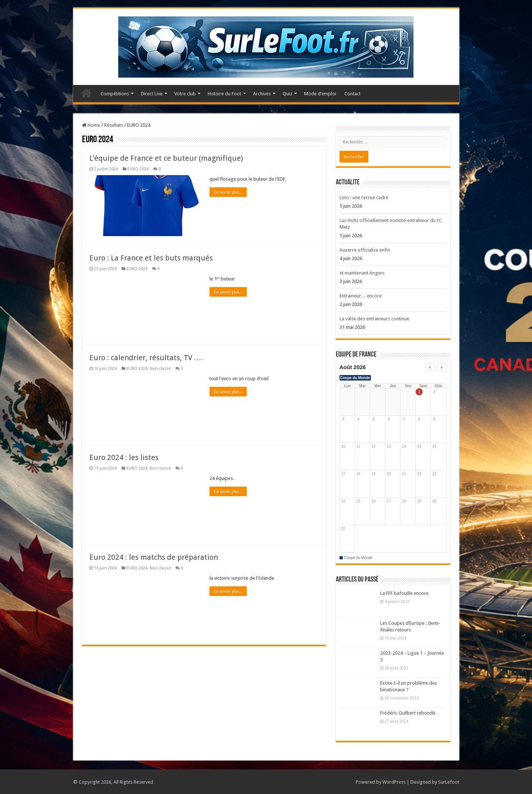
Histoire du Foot (224, 94)
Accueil (86, 93)
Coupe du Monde (355, 378)
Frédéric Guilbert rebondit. (408, 713)
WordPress (394, 782)
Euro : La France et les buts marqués (151, 258)
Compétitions (115, 94)
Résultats (114, 125)
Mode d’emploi (320, 94)
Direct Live (152, 94)
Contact (352, 94)
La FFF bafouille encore (404, 593)
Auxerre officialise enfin (365, 250)
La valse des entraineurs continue (374, 319)
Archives (262, 94)
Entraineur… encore (361, 296)
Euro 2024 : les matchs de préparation (154, 557)
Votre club (185, 94)
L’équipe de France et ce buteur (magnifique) (166, 158)
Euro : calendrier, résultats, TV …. (146, 358)
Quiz (287, 94)
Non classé (160, 369)
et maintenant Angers (362, 273)
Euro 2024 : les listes (124, 457)
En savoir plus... (228, 192)
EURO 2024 (138, 169)
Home (91, 125)
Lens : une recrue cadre (364, 197)
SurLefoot (449, 782)
